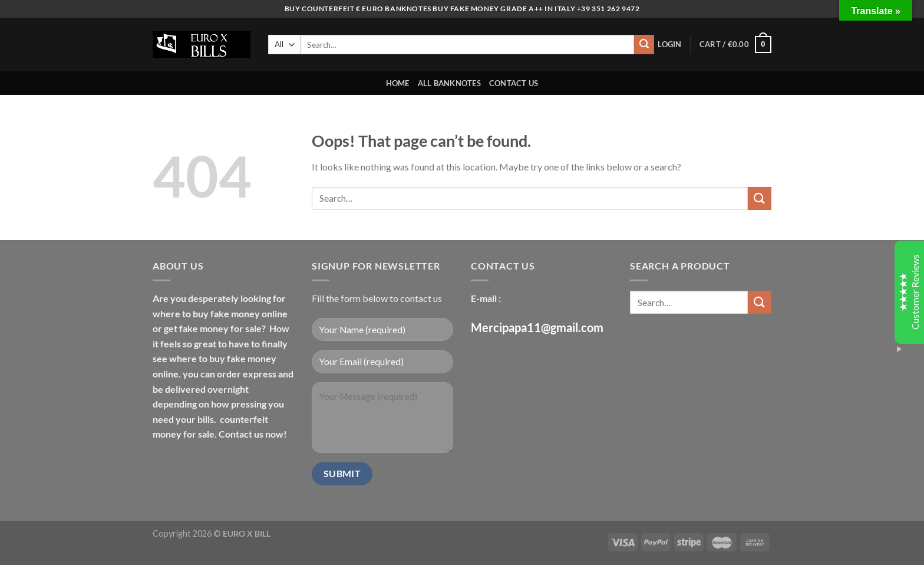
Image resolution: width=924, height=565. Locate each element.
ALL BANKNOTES (449, 83)
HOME (398, 83)
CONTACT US (514, 83)
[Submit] (644, 45)
